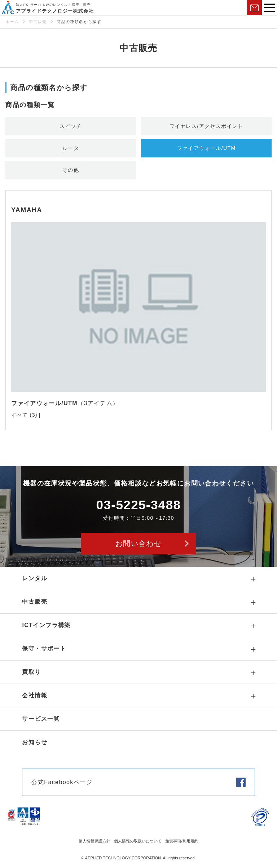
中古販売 (38, 22)
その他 (71, 170)
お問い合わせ (254, 8)
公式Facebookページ (62, 782)
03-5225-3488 (139, 505)
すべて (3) (24, 415)
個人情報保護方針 (94, 841)
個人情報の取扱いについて (138, 841)
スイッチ (71, 126)
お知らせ (35, 742)
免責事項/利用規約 (182, 841)
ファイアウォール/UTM (206, 148)
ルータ (71, 148)
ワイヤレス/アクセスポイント (206, 126)
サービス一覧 (41, 719)
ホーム (12, 22)
